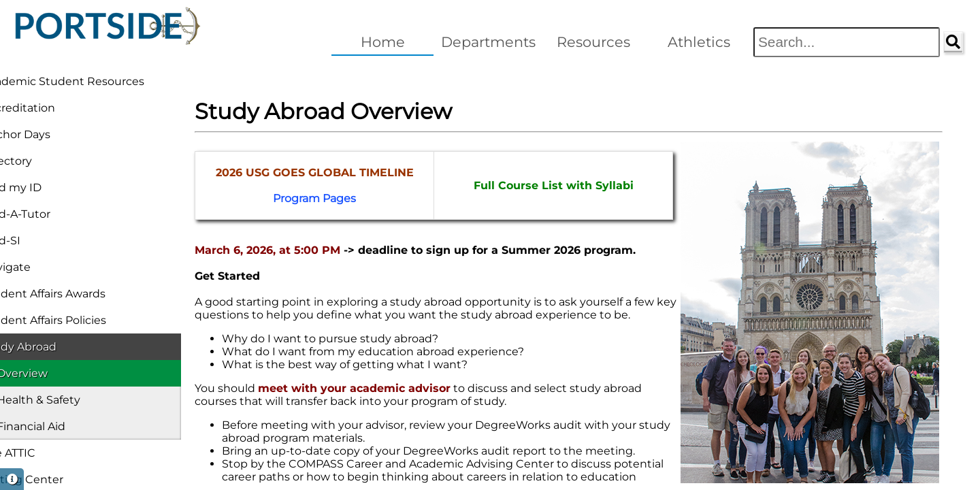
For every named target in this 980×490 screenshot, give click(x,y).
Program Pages (297, 198)
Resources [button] (593, 42)
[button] (12, 479)
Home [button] (383, 42)
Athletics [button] (699, 42)
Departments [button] (488, 42)
